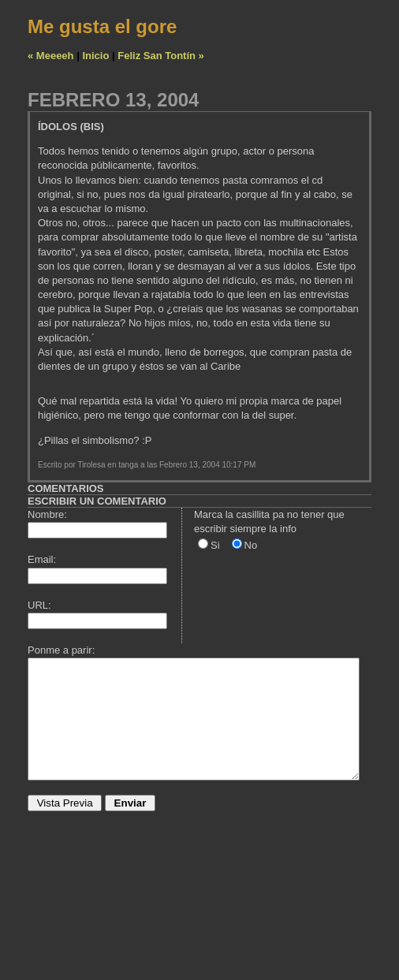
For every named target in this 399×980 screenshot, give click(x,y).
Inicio (95, 56)
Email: (42, 559)
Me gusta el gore (102, 26)
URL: (39, 605)
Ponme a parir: (61, 650)
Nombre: (47, 514)
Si (215, 545)
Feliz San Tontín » (161, 56)
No (251, 545)
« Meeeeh (51, 56)
